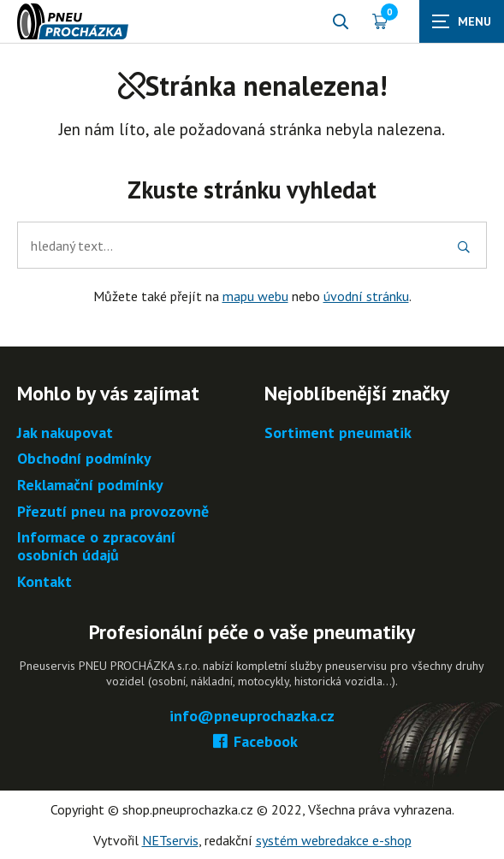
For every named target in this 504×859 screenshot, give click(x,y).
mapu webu (255, 296)
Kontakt (44, 582)
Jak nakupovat (65, 433)
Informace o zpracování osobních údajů (96, 546)
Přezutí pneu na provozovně (113, 512)
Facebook (252, 742)
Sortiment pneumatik (338, 433)
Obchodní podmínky (84, 459)
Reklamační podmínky (90, 486)
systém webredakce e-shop (334, 840)
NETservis (170, 840)
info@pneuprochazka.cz (252, 717)
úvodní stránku (366, 296)
